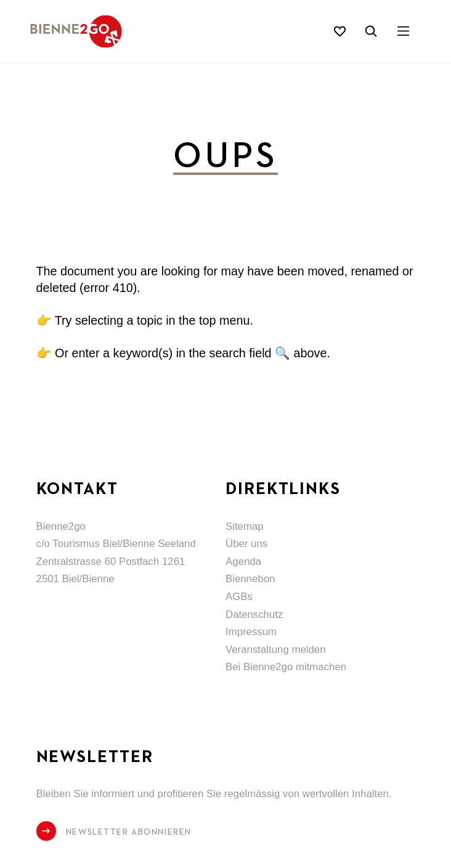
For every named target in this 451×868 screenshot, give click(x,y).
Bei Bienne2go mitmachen (286, 667)
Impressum (251, 632)
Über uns (246, 544)
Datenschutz (254, 614)
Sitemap (245, 526)
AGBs (239, 597)
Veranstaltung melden (275, 650)
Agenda (243, 562)
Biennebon (250, 579)
